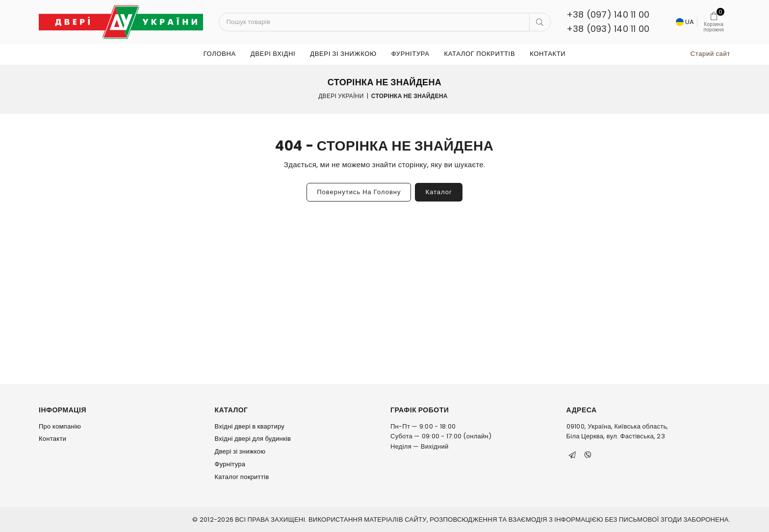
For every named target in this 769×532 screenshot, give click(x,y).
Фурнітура (410, 54)
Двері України (341, 96)
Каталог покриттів (480, 54)
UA (685, 22)
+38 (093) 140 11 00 (608, 29)
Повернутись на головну (359, 192)
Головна (220, 54)
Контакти (548, 54)
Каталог (438, 192)
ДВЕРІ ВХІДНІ (273, 54)
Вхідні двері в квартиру (250, 426)
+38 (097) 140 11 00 (608, 14)
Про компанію (60, 426)
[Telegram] (572, 455)
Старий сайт (710, 54)
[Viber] (588, 455)
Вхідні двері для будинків (253, 439)
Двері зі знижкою (343, 54)
